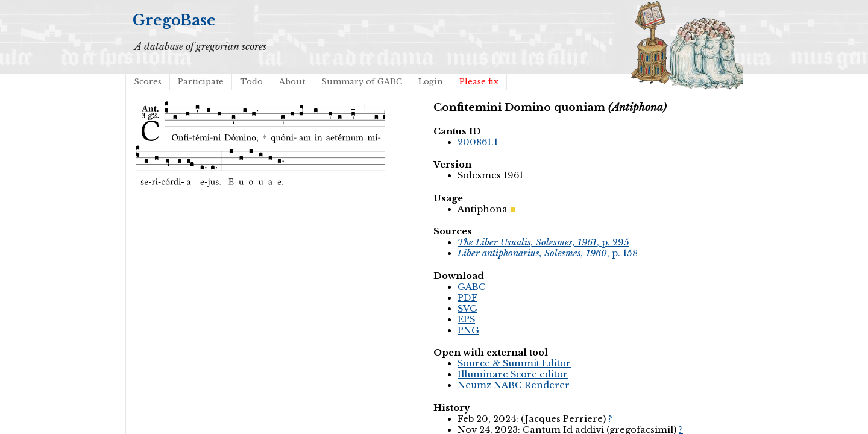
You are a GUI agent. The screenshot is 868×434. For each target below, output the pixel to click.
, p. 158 (548, 253)
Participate (201, 82)
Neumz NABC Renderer (514, 385)
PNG (468, 330)
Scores (148, 82)
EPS (466, 319)
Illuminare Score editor (513, 374)
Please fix (479, 82)
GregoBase (174, 20)
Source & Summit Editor (514, 363)
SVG (467, 309)
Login (431, 82)
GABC (472, 287)
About (292, 82)
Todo (251, 82)
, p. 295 (543, 242)
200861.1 (478, 142)
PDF (467, 298)
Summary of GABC (362, 82)
